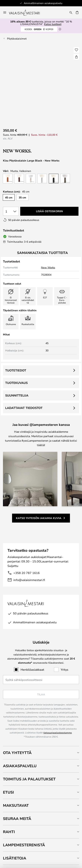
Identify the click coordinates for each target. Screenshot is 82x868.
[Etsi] (71, 12)
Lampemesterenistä (24, 845)
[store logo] (27, 12)
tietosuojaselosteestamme (58, 732)
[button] (76, 50)
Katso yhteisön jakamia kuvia (39, 518)
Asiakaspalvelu (20, 766)
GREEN (39, 29)
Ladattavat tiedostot (24, 408)
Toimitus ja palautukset (29, 779)
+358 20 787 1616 (27, 573)
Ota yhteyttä (17, 753)
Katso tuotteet (53, 24)
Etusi (8, 792)
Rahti (9, 832)
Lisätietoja (15, 858)
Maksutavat (16, 805)
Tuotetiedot (16, 370)
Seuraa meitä (17, 819)
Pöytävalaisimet (17, 39)
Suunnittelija (17, 395)
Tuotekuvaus (16, 383)
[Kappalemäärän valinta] (11, 211)
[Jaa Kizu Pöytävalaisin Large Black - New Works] (76, 57)
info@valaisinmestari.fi (29, 580)
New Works (48, 267)
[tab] (41, 753)
